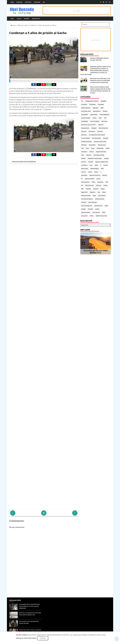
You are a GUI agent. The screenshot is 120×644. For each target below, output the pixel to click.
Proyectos (96, 189)
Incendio (91, 162)
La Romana (84, 165)
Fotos (87, 148)
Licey (91, 165)
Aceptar (43, 638)
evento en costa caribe (100, 142)
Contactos (28, 2)
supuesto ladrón (86, 212)
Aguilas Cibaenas (86, 108)
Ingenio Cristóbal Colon (102, 162)
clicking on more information (26, 638)
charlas (94, 118)
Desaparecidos (85, 128)
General (92, 152)
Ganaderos (84, 152)
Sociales (83, 209)
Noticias (105, 175)
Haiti (83, 155)
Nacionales (84, 175)
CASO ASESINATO (104, 115)
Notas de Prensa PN (95, 175)
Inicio (12, 19)
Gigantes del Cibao (101, 152)
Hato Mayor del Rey (99, 155)
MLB (102, 169)
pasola (98, 179)
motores (84, 172)
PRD (82, 189)
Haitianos (89, 155)
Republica (93, 192)
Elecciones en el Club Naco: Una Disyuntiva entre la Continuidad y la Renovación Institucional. (100, 80)
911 (82, 101)
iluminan (84, 162)
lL (101, 165)
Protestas (88, 189)
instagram (37, 2)
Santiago (84, 202)
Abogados (104, 101)
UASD (104, 212)
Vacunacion (84, 216)
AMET (102, 108)
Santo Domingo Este (87, 206)
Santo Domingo (92, 202)
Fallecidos (84, 145)
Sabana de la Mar (86, 196)
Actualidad (101, 104)
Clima (100, 118)
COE (105, 118)
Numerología (36, 19)
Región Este (84, 192)
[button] (34, 85)
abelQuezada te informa (92, 101)
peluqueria (100, 182)
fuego (93, 148)
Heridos (83, 158)
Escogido (106, 138)
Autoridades (85, 115)
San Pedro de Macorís (87, 199)
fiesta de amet (102, 145)
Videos (91, 216)
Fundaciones (100, 148)
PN (82, 185)
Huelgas (106, 158)
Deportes (27, 19)
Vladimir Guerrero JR (101, 216)
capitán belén (94, 115)
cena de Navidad (86, 118)
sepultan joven (98, 206)
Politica (106, 185)
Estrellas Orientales (86, 142)
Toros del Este (96, 212)
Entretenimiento (96, 138)
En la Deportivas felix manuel (97, 135)
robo (99, 192)
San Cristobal (102, 196)
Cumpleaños (85, 121)
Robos (104, 192)
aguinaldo (95, 108)
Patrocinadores (85, 182)
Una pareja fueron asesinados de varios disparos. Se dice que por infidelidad (29, 606)
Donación (100, 131)
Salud (94, 196)
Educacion (84, 135)
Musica (96, 172)
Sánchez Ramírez (100, 199)
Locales (19, 19)
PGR (107, 182)
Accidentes (84, 104)
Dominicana (92, 131)
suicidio (97, 209)
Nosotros (19, 2)
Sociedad (90, 209)
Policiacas (99, 185)
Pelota (93, 182)
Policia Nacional (89, 185)
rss (44, 2)
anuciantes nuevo (86, 111)
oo (82, 179)
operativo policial (90, 179)
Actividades (93, 104)
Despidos (94, 128)
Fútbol (107, 148)
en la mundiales (86, 138)
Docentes (84, 131)
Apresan (105, 111)
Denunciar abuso (51, 602)
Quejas (103, 189)
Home (12, 2)
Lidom (96, 165)
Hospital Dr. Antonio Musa (95, 158)
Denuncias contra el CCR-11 (89, 125)
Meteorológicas (95, 169)
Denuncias (104, 121)
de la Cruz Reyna (95, 121)
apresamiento (97, 111)
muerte (90, 172)
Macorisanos (85, 169)
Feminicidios (92, 145)
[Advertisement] (44, 584)
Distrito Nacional (103, 128)
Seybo (106, 206)
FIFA (82, 148)
